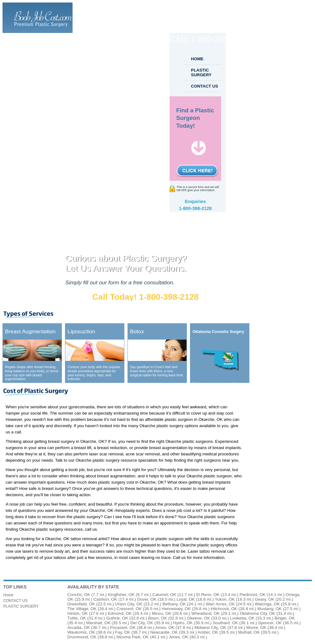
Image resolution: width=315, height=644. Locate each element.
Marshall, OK (98, 623)
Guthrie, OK (117, 618)
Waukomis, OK (81, 632)
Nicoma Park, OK (133, 637)
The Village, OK (82, 609)
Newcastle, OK (164, 632)
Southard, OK (225, 623)
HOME (197, 59)
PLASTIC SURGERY (201, 72)
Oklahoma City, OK (257, 613)
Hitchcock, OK (224, 609)
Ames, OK (165, 628)
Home (8, 595)
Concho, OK (79, 595)
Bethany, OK (174, 604)
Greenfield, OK (81, 604)
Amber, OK (208, 632)
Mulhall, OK (249, 632)
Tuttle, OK (77, 618)
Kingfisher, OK (121, 595)
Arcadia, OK (79, 628)
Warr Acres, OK (220, 604)
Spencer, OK (270, 623)
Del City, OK (142, 623)
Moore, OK (256, 628)
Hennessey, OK (176, 609)
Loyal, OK (186, 599)
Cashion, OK (105, 599)
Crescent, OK (129, 609)
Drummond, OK (82, 637)
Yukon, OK (225, 599)
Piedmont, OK (253, 595)
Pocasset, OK (123, 628)
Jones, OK (178, 637)
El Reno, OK (208, 595)
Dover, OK (147, 599)
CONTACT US (204, 86)
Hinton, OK (78, 613)
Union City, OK (129, 604)
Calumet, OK (164, 595)
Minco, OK (161, 613)
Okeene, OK (199, 618)
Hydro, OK (183, 623)
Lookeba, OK (242, 618)
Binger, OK (285, 618)
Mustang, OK (269, 609)
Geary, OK (264, 599)
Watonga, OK (267, 604)
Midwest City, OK (210, 628)
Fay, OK (123, 632)
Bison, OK (158, 618)
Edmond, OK (120, 613)
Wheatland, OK (205, 613)
